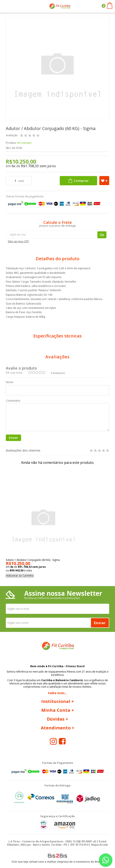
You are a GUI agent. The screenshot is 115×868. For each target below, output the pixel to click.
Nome (10, 382)
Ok (102, 235)
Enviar (13, 438)
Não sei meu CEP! (18, 241)
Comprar (81, 181)
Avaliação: (12, 135)
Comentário (13, 401)
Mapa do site (100, 845)
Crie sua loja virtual (25, 862)
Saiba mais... (58, 693)
